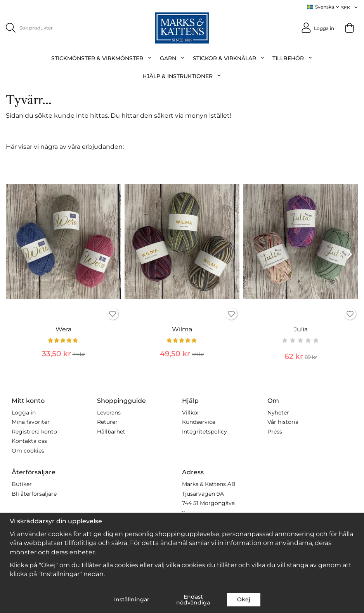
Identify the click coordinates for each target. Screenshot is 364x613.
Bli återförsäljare (34, 493)
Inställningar (132, 599)
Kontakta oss (29, 441)
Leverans (109, 412)
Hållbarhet (111, 431)
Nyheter (278, 412)
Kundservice (199, 422)
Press (275, 431)
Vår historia (283, 422)
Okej (244, 599)
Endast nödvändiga (193, 599)
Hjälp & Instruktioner (182, 76)
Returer (107, 422)
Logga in (24, 412)
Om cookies (28, 450)
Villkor (191, 412)
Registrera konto (34, 431)
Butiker (22, 484)
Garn (172, 58)
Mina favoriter (31, 422)
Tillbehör (293, 58)
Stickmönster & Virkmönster (102, 58)
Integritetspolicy (205, 431)
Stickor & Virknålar (229, 58)
